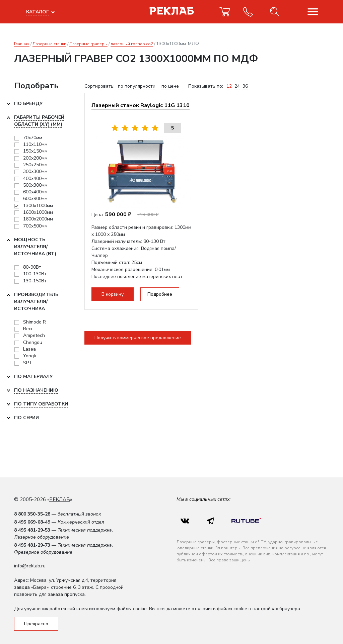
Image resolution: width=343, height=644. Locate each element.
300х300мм (35, 171)
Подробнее (160, 294)
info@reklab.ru (30, 566)
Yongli (30, 356)
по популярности (137, 86)
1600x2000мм (38, 219)
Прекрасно (36, 624)
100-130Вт (35, 274)
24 (237, 86)
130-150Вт (35, 281)
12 (229, 86)
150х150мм (35, 151)
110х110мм (35, 144)
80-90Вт (32, 267)
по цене (170, 86)
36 (245, 86)
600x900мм (35, 199)
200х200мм (35, 158)
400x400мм (35, 178)
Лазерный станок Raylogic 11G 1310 (141, 105)
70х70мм (33, 138)
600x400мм (35, 192)
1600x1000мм (38, 212)
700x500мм (35, 226)
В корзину (113, 294)
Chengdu (33, 342)
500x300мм (35, 185)
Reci (28, 329)
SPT (28, 363)
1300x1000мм (38, 206)
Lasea (29, 349)
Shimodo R (35, 322)
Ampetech (34, 335)
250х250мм (35, 165)
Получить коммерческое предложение (138, 338)
